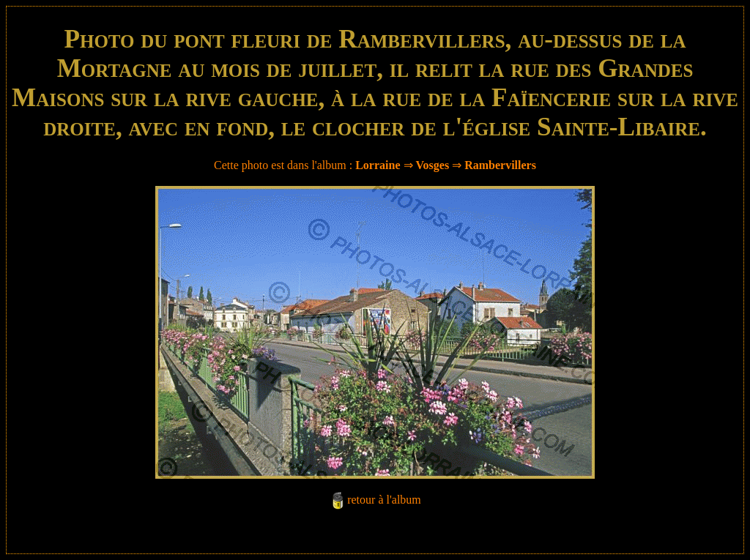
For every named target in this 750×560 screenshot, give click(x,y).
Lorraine (378, 165)
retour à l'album (384, 500)
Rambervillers (500, 165)
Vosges (433, 165)
